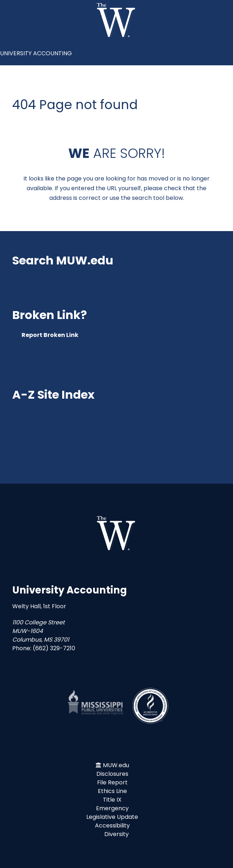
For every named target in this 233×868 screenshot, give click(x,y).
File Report (112, 782)
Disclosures (112, 774)
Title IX (112, 800)
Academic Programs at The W (116, 464)
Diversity (116, 834)
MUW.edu (116, 765)
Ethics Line (112, 791)
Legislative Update (112, 817)
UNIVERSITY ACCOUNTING (36, 53)
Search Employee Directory (117, 449)
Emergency (112, 808)
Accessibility (112, 825)
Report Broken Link (50, 335)
